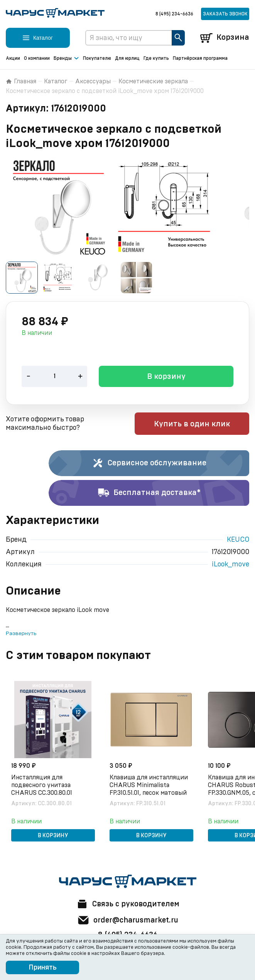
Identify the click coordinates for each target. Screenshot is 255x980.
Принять (43, 968)
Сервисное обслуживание (149, 464)
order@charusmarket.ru (127, 920)
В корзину (166, 377)
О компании (37, 58)
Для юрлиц (127, 58)
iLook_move (231, 565)
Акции (13, 58)
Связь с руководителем (128, 904)
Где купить (156, 58)
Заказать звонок (225, 14)
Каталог (56, 81)
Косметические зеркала (153, 81)
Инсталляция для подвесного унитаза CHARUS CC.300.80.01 (42, 785)
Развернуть (21, 634)
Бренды (66, 59)
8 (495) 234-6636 (174, 14)
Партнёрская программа (200, 58)
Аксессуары (93, 81)
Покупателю (97, 58)
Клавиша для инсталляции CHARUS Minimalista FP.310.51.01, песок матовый (149, 785)
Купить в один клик (200, 424)
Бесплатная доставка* (149, 493)
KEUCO (238, 540)
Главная (21, 81)
